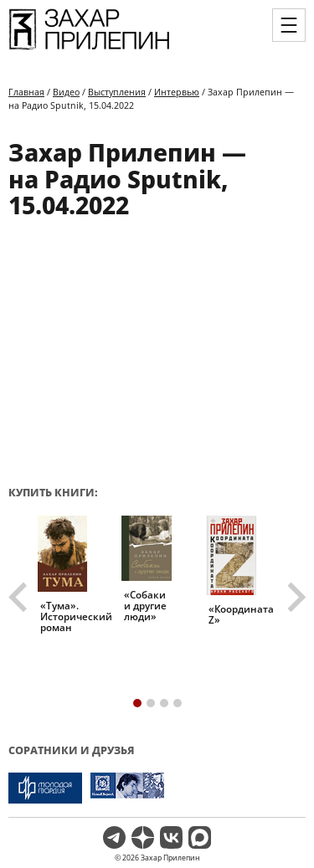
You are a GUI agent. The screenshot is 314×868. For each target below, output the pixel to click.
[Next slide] (295, 598)
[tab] (137, 703)
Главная (26, 92)
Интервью (177, 92)
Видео (66, 92)
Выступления (117, 92)
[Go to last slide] (20, 598)
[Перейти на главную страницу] (89, 49)
